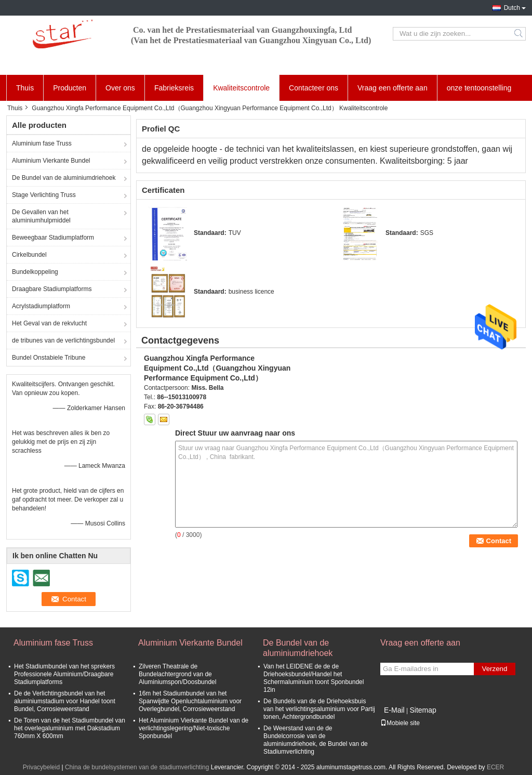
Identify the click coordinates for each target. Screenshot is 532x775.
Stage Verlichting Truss (44, 195)
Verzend (495, 669)
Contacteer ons (314, 88)
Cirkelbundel (29, 255)
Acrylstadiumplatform (41, 306)
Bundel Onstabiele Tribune (49, 358)
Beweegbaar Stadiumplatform (53, 238)
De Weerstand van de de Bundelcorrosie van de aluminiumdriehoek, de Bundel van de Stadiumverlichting (316, 740)
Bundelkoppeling (35, 272)
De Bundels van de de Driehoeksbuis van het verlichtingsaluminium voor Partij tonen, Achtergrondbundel (319, 709)
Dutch (512, 8)
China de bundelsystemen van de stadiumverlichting (137, 767)
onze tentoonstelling (479, 88)
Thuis (25, 88)
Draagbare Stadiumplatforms (52, 289)
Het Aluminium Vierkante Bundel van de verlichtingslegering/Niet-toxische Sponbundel (194, 728)
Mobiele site (400, 723)
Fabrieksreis (174, 88)
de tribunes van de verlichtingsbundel (63, 340)
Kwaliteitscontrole (241, 88)
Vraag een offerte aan (393, 88)
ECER (495, 767)
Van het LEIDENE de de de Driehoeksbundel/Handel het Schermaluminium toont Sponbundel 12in (314, 678)
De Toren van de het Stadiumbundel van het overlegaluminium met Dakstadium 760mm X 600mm (70, 728)
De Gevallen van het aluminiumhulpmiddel (41, 216)
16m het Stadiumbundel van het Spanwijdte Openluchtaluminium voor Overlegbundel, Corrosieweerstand (190, 701)
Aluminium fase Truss (42, 143)
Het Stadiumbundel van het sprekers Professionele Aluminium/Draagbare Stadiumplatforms (64, 674)
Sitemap (423, 710)
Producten (70, 88)
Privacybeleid (41, 767)
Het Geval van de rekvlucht (49, 323)
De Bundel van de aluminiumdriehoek (64, 178)
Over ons (120, 88)
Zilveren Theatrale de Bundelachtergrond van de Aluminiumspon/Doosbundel (177, 674)
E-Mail (394, 710)
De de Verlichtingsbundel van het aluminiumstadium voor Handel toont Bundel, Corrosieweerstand (65, 701)
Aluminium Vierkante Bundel (51, 161)
